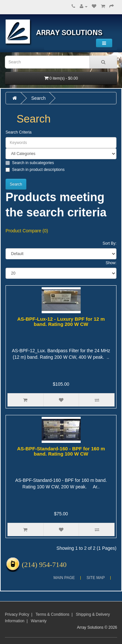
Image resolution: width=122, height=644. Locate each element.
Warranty (39, 621)
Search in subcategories (30, 163)
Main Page (64, 578)
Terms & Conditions (52, 614)
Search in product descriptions (35, 170)
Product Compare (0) (27, 231)
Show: (111, 263)
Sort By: (109, 243)
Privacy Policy (17, 614)
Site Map (96, 578)
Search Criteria (19, 132)
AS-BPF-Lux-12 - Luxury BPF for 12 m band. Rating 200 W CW (61, 322)
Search (38, 98)
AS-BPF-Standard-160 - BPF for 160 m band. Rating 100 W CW (61, 451)
